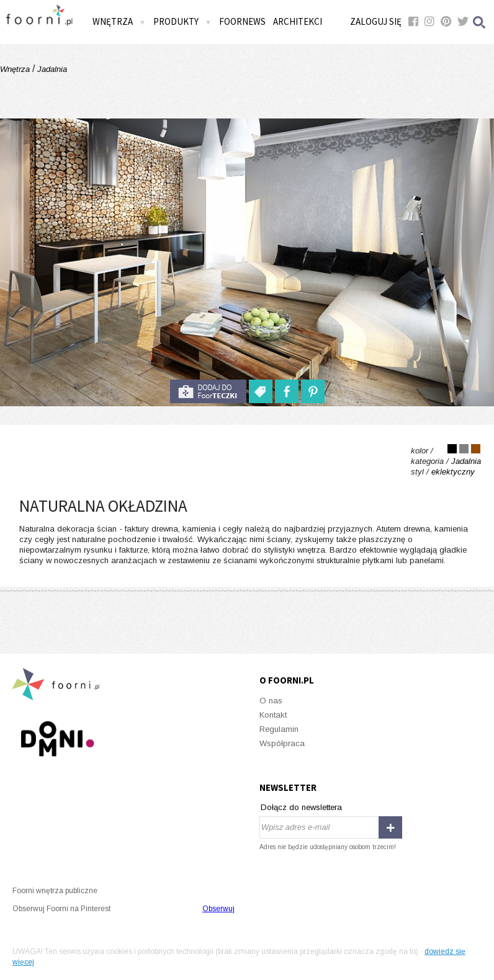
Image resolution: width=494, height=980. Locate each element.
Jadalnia (51, 69)
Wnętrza (119, 21)
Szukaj (480, 22)
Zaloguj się (376, 21)
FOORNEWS (242, 21)
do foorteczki (208, 391)
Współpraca (282, 743)
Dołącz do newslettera (301, 807)
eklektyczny (453, 472)
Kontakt (273, 715)
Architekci (298, 21)
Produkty (182, 21)
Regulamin (279, 729)
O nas (271, 701)
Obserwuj (218, 909)
